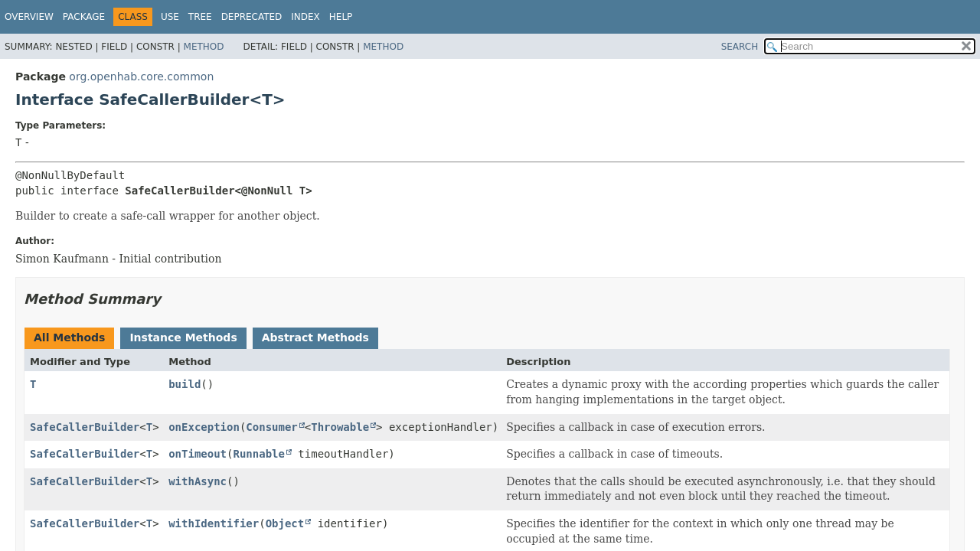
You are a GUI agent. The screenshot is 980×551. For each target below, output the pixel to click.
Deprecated (252, 17)
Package (84, 17)
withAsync (198, 481)
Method (204, 47)
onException (204, 427)
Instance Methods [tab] (183, 337)
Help (341, 17)
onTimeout (198, 454)
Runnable (258, 454)
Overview (29, 17)
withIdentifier (214, 523)
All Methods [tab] (69, 337)
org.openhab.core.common (141, 77)
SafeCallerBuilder (85, 427)
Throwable (340, 427)
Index (305, 17)
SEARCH (740, 47)
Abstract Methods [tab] (315, 337)
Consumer (271, 427)
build (185, 384)
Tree (200, 17)
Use (170, 17)
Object (285, 523)
